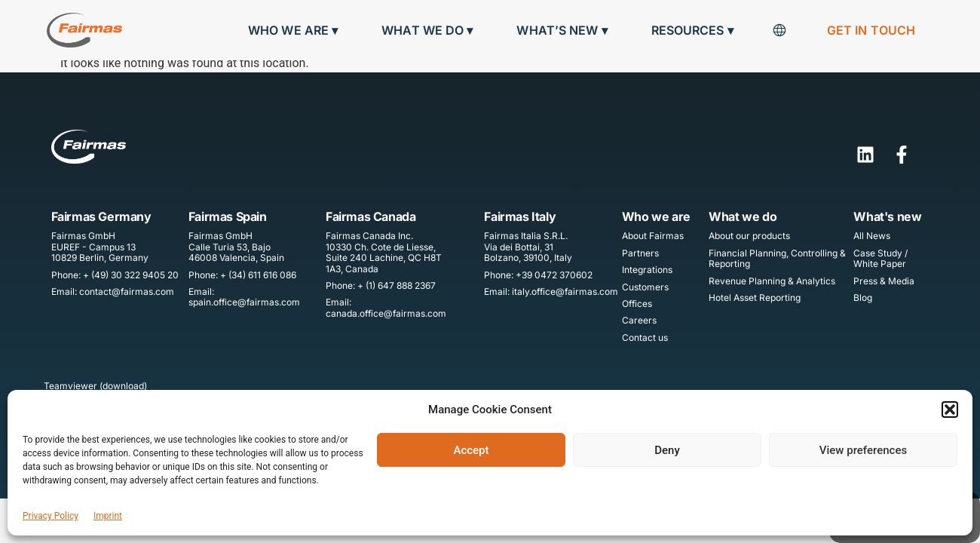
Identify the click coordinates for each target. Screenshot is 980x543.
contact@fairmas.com (127, 291)
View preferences (863, 450)
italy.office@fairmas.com (565, 291)
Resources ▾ (696, 31)
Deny (667, 450)
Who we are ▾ (297, 31)
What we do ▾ (431, 31)
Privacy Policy (51, 516)
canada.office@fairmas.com (386, 313)
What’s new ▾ (565, 31)
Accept (471, 450)
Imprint (108, 516)
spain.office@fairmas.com (244, 302)
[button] (950, 410)
